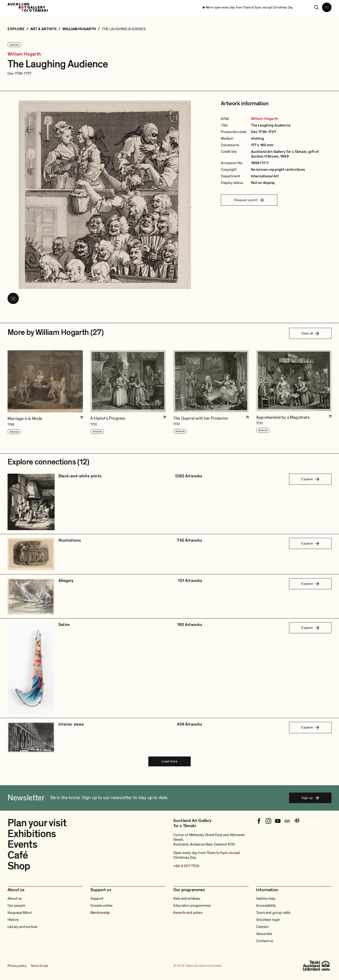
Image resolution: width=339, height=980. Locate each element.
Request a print (249, 200)
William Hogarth (24, 54)
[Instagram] (268, 821)
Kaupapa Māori (20, 913)
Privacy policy (17, 966)
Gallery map (266, 899)
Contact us (265, 941)
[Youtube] (278, 821)
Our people (16, 906)
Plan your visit (37, 823)
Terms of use (39, 966)
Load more (169, 761)
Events (22, 844)
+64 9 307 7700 (186, 866)
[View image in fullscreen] (13, 298)
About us (15, 899)
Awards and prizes (188, 913)
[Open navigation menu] (327, 7)
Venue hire (264, 934)
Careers (262, 927)
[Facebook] (259, 821)
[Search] (316, 7)
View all (310, 333)
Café (18, 855)
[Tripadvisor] (287, 821)
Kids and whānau (187, 899)
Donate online (101, 906)
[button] (45, 392)
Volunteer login (268, 920)
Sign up (310, 798)
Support (97, 899)
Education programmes (192, 906)
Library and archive (22, 927)
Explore (310, 479)
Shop (19, 866)
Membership (100, 913)
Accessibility (266, 906)
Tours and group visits (273, 913)
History (13, 920)
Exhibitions (32, 834)
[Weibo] (297, 821)
